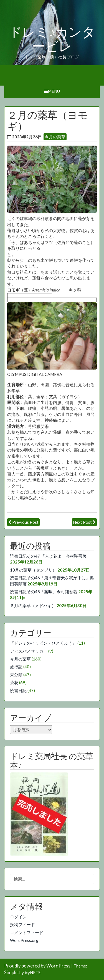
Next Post (82, 522)
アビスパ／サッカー (29, 651)
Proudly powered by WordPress (37, 966)
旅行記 (16, 667)
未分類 (16, 675)
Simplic (11, 972)
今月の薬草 (55, 137)
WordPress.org (24, 940)
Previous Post (25, 522)
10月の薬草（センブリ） (33, 570)
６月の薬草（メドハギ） (33, 605)
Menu (52, 91)
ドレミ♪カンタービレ (52, 39)
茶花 (14, 682)
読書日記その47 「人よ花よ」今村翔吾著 (48, 556)
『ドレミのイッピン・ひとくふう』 (43, 643)
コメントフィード (27, 932)
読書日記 (18, 690)
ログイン (18, 917)
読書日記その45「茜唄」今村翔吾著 (44, 592)
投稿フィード (22, 924)
